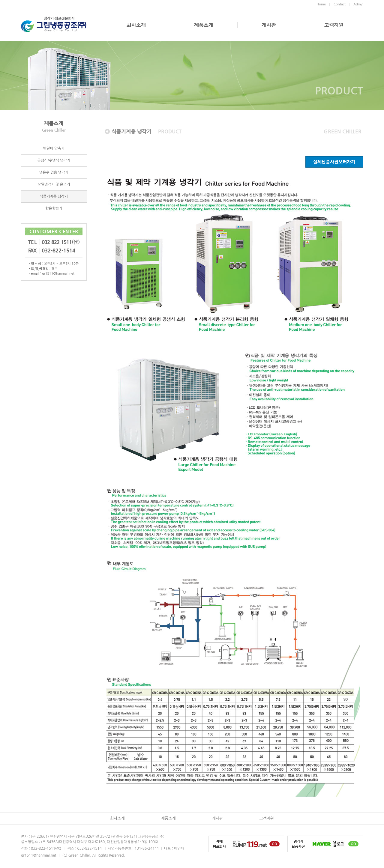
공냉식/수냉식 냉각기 (54, 160)
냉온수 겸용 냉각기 (54, 172)
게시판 (269, 25)
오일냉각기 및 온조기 (54, 184)
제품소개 (204, 25)
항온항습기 (54, 208)
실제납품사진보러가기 (334, 162)
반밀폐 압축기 (54, 148)
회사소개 (136, 25)
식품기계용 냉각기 (54, 196)
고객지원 (334, 25)
